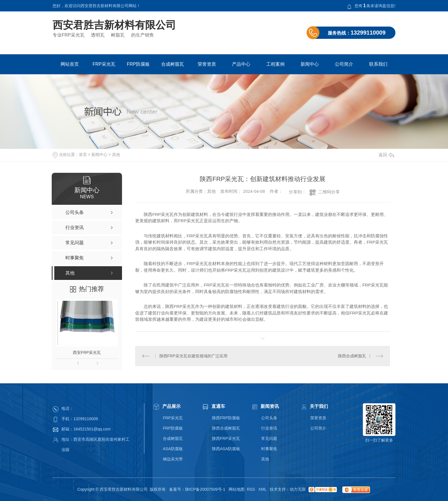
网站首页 (70, 64)
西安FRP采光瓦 (87, 352)
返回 (386, 155)
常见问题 (269, 438)
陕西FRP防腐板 (226, 418)
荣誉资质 (207, 64)
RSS (252, 489)
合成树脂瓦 (173, 64)
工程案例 (275, 64)
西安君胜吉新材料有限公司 (114, 25)
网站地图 (237, 489)
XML (263, 489)
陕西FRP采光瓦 (226, 438)
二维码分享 (329, 192)
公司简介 (344, 64)
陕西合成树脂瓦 (352, 356)
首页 (83, 155)
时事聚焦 (269, 449)
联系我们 (378, 64)
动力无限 (298, 489)
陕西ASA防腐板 (226, 449)
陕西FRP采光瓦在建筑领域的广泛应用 (193, 356)
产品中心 (241, 64)
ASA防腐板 (173, 449)
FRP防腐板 (138, 64)
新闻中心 (310, 64)
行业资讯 (269, 428)
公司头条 (269, 418)
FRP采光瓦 (104, 64)
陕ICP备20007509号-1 (205, 489)
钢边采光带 (173, 459)
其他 (116, 155)
